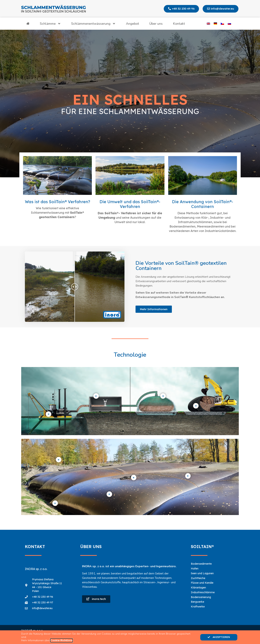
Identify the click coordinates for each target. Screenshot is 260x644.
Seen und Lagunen (202, 573)
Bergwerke (197, 602)
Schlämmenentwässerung (93, 24)
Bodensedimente (201, 564)
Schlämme (50, 24)
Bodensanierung (201, 597)
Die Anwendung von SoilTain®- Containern (203, 204)
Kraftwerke (198, 607)
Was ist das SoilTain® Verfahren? (58, 202)
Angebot (132, 24)
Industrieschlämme (203, 592)
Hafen (195, 569)
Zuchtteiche (198, 578)
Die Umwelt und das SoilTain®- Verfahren (130, 204)
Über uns (156, 24)
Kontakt (179, 24)
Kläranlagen (198, 588)
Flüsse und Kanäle (202, 583)
